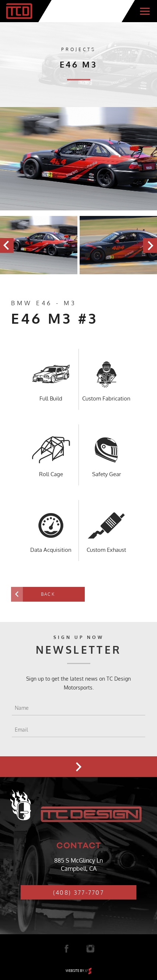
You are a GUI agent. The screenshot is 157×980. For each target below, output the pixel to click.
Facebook (67, 949)
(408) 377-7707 (78, 893)
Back (48, 594)
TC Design (19, 11)
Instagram (90, 949)
